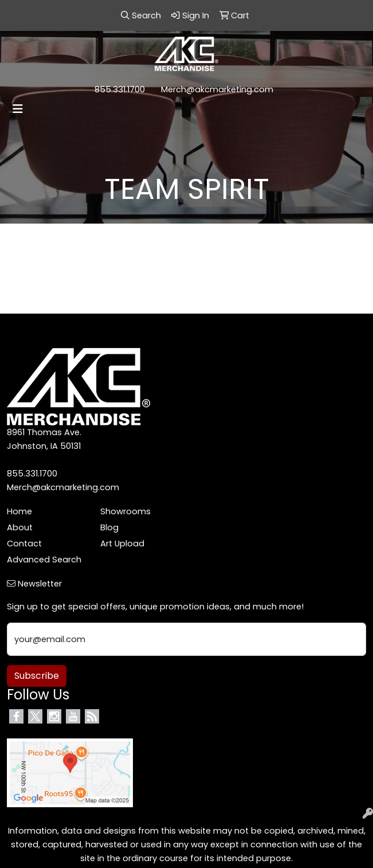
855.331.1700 (120, 89)
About (20, 527)
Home (19, 511)
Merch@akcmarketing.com (217, 89)
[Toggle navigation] (18, 109)
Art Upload (122, 544)
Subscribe (37, 676)
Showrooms (125, 511)
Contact (24, 544)
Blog (109, 527)
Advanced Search (44, 560)
